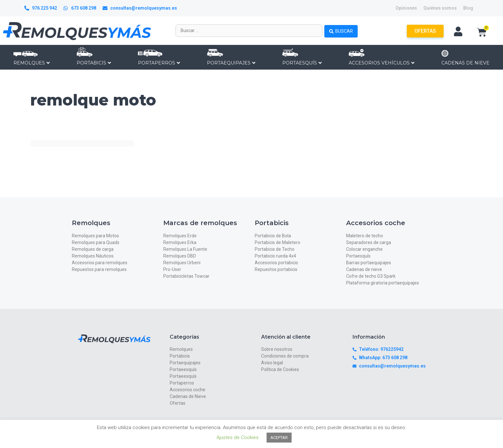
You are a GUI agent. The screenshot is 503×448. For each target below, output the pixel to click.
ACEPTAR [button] (279, 438)
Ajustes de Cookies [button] (238, 437)
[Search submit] (341, 30)
